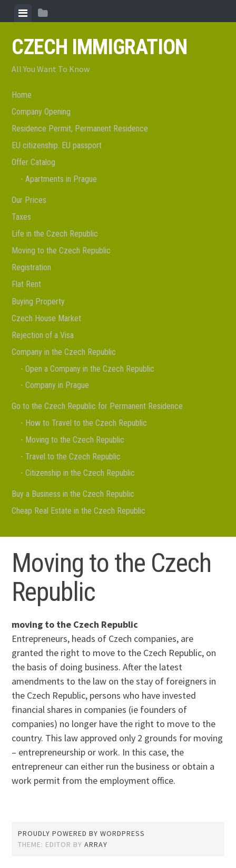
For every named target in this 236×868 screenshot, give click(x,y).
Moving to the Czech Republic (61, 251)
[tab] (23, 13)
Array (96, 844)
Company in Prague (57, 385)
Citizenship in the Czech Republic (80, 473)
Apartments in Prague (61, 179)
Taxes (21, 217)
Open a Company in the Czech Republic (90, 369)
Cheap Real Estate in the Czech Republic (78, 511)
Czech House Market (46, 318)
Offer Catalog (33, 162)
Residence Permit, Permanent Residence (80, 129)
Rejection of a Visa (43, 335)
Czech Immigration (99, 47)
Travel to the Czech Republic (73, 457)
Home (22, 95)
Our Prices (29, 200)
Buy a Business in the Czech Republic (73, 494)
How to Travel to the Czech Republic (86, 423)
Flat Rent (26, 284)
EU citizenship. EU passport (57, 145)
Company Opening (41, 112)
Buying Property (38, 302)
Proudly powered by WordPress (81, 833)
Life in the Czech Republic (55, 234)
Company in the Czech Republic (64, 352)
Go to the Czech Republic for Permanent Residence (97, 406)
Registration (31, 267)
